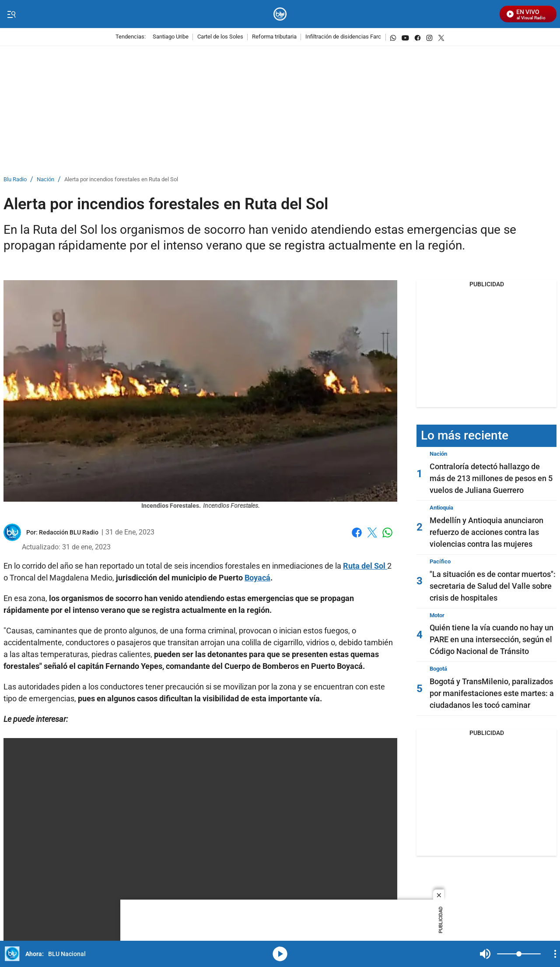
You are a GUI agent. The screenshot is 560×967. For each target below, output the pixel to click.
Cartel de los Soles (220, 37)
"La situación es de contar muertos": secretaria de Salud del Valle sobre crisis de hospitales (493, 586)
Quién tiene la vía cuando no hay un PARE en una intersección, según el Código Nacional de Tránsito (492, 639)
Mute (485, 954)
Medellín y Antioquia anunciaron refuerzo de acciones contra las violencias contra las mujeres (486, 532)
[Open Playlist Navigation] (555, 954)
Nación (45, 180)
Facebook (357, 533)
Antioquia (441, 508)
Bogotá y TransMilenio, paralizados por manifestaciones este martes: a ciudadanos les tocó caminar (492, 693)
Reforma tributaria (274, 37)
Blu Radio (15, 180)
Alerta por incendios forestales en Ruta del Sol (121, 180)
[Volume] (519, 954)
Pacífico (440, 561)
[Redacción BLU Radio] (69, 532)
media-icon (280, 954)
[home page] (280, 14)
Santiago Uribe (171, 37)
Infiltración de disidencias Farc (343, 37)
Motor (437, 615)
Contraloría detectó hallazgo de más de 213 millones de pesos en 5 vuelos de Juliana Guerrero (491, 478)
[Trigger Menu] (11, 14)
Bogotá (438, 669)
